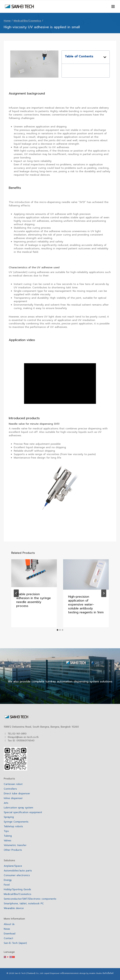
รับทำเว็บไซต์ (108, 973)
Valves (7, 841)
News (7, 929)
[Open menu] (113, 6)
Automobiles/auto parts (18, 871)
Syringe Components (16, 822)
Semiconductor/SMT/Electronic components (30, 899)
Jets (6, 803)
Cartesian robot (13, 784)
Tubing (8, 836)
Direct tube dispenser (17, 794)
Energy (8, 880)
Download (10, 934)
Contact (8, 938)
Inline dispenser (13, 798)
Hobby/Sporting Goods (17, 889)
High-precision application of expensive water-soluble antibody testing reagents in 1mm (86, 604)
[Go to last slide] (16, 593)
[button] (105, 57)
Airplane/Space (13, 866)
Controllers (10, 789)
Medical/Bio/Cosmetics (17, 894)
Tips (6, 831)
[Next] (104, 593)
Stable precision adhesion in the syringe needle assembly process (34, 600)
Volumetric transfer (15, 845)
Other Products (13, 850)
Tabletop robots (13, 826)
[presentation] (34, 573)
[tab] (57, 630)
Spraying (9, 817)
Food (7, 885)
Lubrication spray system (18, 808)
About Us (9, 924)
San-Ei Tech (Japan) (15, 943)
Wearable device (14, 908)
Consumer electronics (17, 875)
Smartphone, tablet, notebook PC (24, 904)
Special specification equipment (23, 812)
